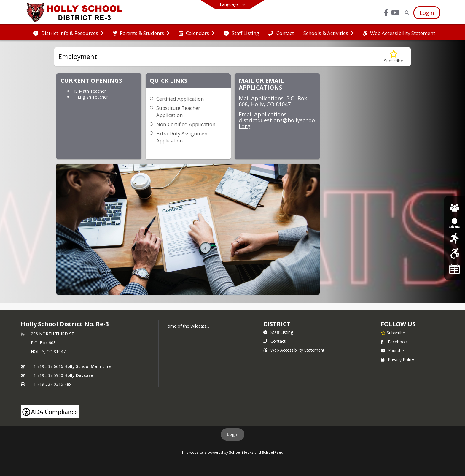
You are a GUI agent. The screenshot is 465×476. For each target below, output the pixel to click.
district (277, 324)
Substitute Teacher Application (178, 111)
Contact (274, 341)
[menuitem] (68, 33)
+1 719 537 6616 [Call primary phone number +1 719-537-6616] (47, 366)
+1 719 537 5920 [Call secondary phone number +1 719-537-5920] (47, 375)
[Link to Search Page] (406, 13)
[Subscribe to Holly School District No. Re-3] (393, 333)
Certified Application (180, 99)
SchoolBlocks (241, 452)
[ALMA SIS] (455, 223)
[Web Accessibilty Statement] (454, 253)
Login (233, 434)
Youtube (392, 351)
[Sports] (454, 238)
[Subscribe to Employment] (394, 57)
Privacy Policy (397, 360)
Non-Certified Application (186, 124)
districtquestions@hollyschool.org (277, 123)
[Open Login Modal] (427, 13)
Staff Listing (278, 332)
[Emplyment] (455, 207)
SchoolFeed (273, 452)
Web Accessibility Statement (294, 350)
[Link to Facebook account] (386, 14)
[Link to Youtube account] (395, 14)
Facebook (394, 342)
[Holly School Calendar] (455, 268)
